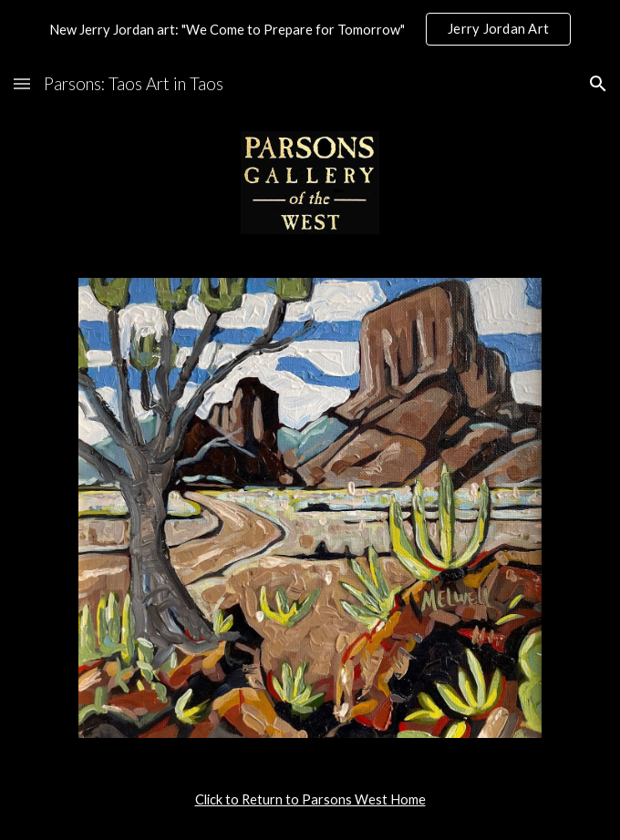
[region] (310, 29)
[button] (22, 83)
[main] (310, 800)
